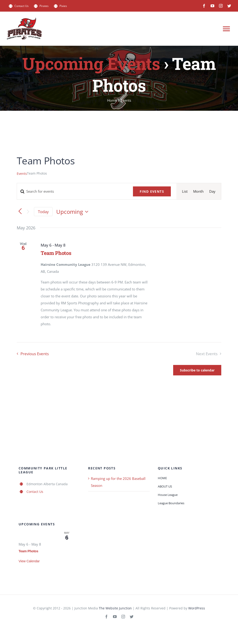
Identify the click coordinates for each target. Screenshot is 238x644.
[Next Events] (28, 212)
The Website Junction (115, 608)
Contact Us (35, 492)
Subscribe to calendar (197, 370)
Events (22, 174)
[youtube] (212, 6)
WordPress (197, 608)
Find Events (152, 191)
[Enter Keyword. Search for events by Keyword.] (72, 191)
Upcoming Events (91, 63)
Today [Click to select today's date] (43, 212)
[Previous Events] (20, 212)
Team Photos (56, 253)
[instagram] (221, 6)
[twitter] (229, 6)
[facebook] (204, 6)
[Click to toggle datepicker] (73, 212)
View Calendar (29, 561)
